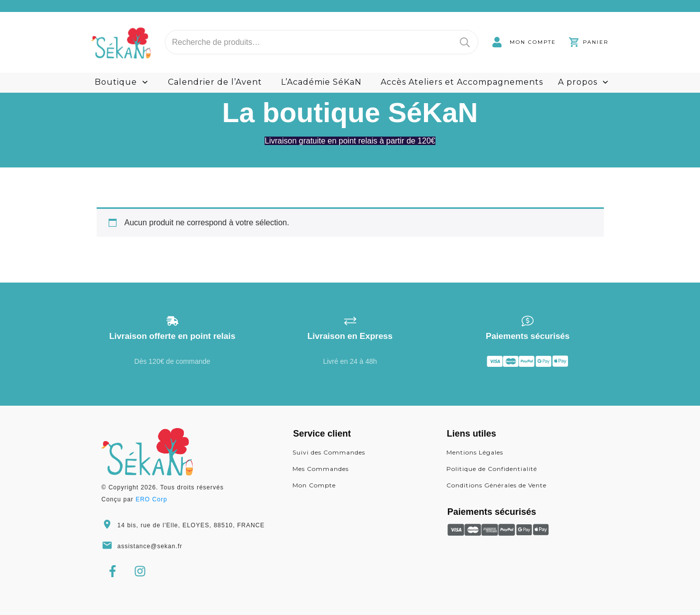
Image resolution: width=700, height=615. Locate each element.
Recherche (465, 42)
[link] (524, 42)
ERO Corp (151, 499)
